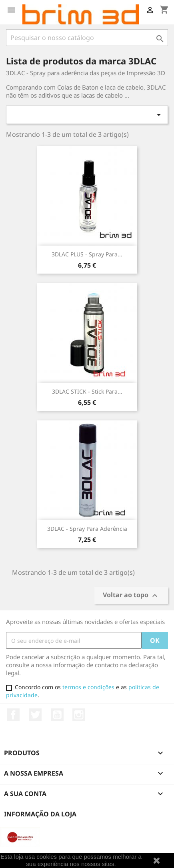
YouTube (57, 715)
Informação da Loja (40, 814)
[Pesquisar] (87, 38)
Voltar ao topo (131, 596)
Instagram (79, 715)
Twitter (35, 715)
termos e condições (88, 687)
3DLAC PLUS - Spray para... (87, 254)
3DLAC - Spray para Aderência (87, 529)
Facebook (13, 715)
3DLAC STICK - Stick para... (87, 391)
